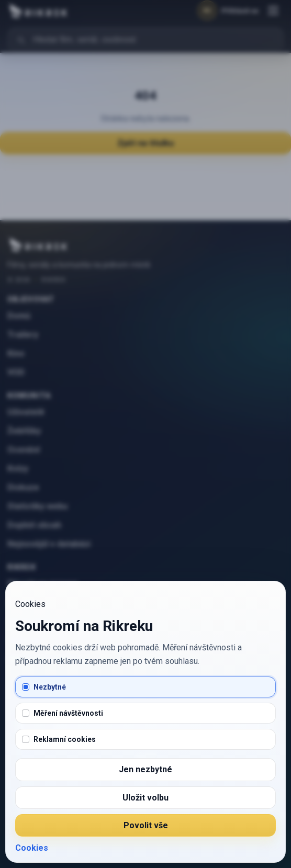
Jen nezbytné (145, 769)
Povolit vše (146, 825)
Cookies (32, 848)
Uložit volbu (145, 798)
